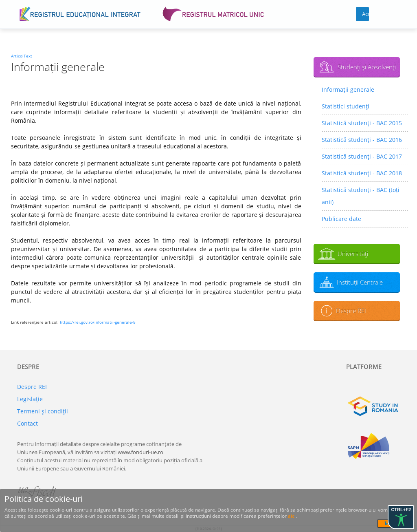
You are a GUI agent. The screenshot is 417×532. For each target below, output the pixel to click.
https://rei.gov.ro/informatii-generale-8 (98, 322)
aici (292, 516)
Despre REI (351, 311)
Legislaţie (30, 399)
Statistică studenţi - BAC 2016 (362, 140)
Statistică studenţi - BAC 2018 (362, 173)
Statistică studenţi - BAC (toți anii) (361, 196)
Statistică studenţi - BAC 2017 (362, 156)
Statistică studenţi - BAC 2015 (362, 123)
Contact (27, 423)
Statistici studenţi (346, 106)
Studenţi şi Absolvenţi (367, 67)
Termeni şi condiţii (43, 411)
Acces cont (365, 16)
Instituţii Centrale (360, 282)
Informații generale (348, 89)
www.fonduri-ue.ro (140, 452)
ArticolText (22, 56)
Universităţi (353, 254)
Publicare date (341, 219)
